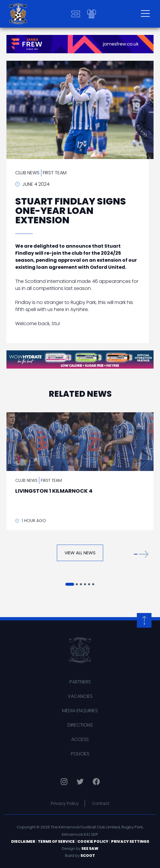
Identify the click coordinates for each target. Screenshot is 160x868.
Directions (80, 725)
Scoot (88, 856)
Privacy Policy (65, 803)
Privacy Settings (130, 841)
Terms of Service (56, 841)
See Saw (90, 848)
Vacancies (80, 696)
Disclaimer (23, 841)
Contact (101, 803)
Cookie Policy (93, 841)
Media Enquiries (80, 711)
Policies (80, 754)
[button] (141, 554)
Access (80, 739)
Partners (80, 682)
